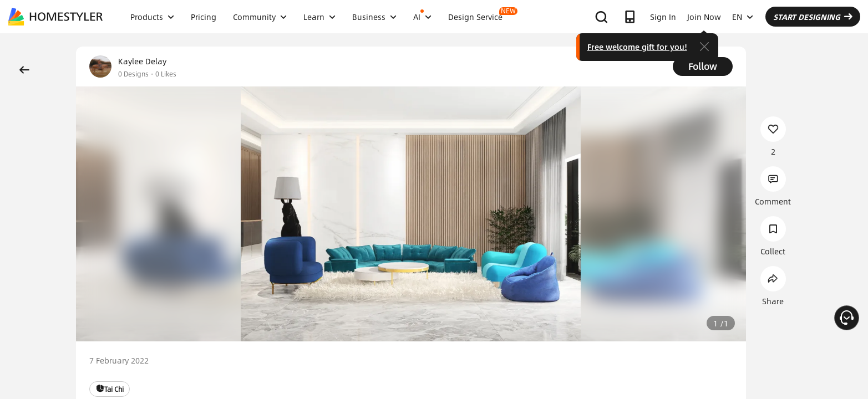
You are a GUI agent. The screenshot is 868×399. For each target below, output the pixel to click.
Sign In (663, 17)
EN (743, 17)
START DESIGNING (813, 17)
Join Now (704, 17)
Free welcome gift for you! (637, 47)
